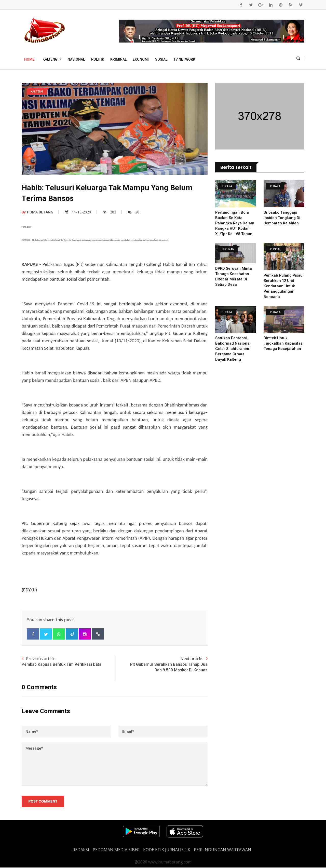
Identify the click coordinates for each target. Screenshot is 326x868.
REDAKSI (81, 850)
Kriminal (118, 59)
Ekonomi (141, 59)
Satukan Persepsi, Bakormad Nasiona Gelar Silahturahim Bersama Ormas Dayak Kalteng (233, 349)
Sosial (161, 59)
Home (29, 59)
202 (109, 212)
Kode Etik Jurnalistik (167, 850)
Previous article (68, 662)
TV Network (184, 59)
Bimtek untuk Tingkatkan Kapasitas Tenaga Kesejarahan (283, 343)
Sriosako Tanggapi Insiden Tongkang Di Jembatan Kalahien (282, 218)
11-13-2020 (78, 212)
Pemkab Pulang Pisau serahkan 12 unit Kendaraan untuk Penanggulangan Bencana (283, 286)
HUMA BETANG (37, 212)
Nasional (76, 59)
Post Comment (43, 802)
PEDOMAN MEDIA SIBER (116, 850)
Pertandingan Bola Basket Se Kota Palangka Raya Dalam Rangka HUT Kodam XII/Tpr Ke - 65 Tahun (235, 223)
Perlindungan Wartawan (222, 850)
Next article (161, 664)
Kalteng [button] (50, 59)
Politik (98, 59)
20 (134, 212)
